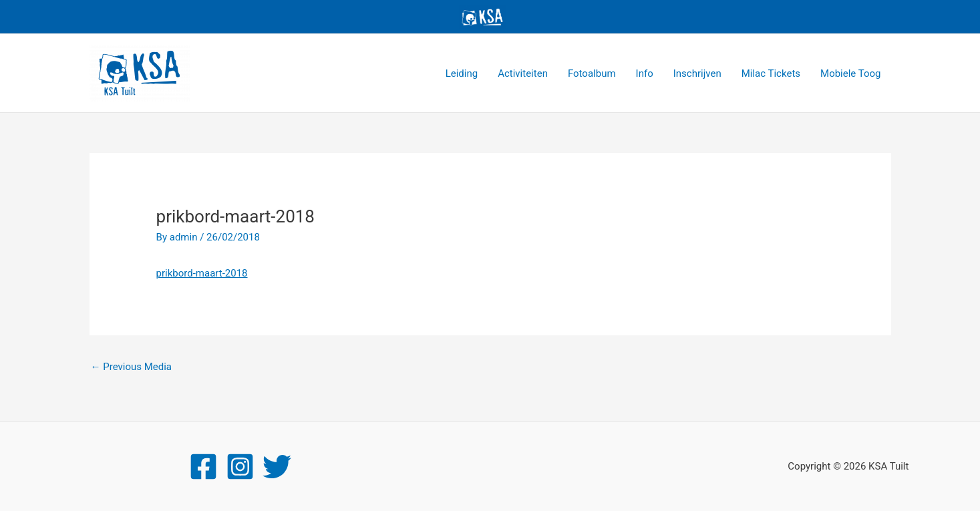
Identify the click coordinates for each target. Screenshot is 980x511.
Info (645, 73)
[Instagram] (240, 467)
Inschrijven (697, 73)
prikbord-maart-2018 (202, 273)
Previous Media (132, 367)
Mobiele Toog (850, 73)
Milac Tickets (771, 73)
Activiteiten (523, 73)
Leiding (462, 73)
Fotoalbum (592, 73)
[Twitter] (277, 467)
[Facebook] (203, 467)
